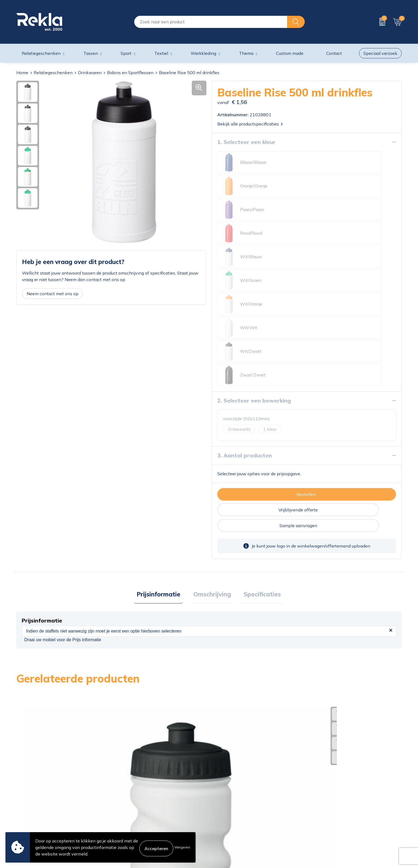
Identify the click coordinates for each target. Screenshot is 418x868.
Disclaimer (320, 804)
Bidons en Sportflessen (130, 73)
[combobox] (211, 22)
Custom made (290, 53)
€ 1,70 (229, 686)
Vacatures (124, 795)
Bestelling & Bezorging (234, 795)
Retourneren (224, 812)
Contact (219, 786)
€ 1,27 (133, 677)
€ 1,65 (325, 686)
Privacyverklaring (327, 795)
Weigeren (182, 847)
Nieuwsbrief (126, 812)
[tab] (163, 438)
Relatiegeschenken (53, 73)
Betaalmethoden (228, 804)
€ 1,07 (36, 691)
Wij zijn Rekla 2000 (134, 804)
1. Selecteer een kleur (246, 142)
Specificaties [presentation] (258, 438)
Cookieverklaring (326, 786)
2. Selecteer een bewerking (254, 259)
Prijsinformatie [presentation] (163, 438)
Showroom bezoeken (135, 830)
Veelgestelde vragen (134, 821)
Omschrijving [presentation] (212, 438)
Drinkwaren (90, 73)
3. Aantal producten (245, 314)
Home (22, 73)
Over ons (123, 786)
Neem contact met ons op (53, 294)
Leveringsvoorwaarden (332, 812)
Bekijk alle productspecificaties (250, 124)
